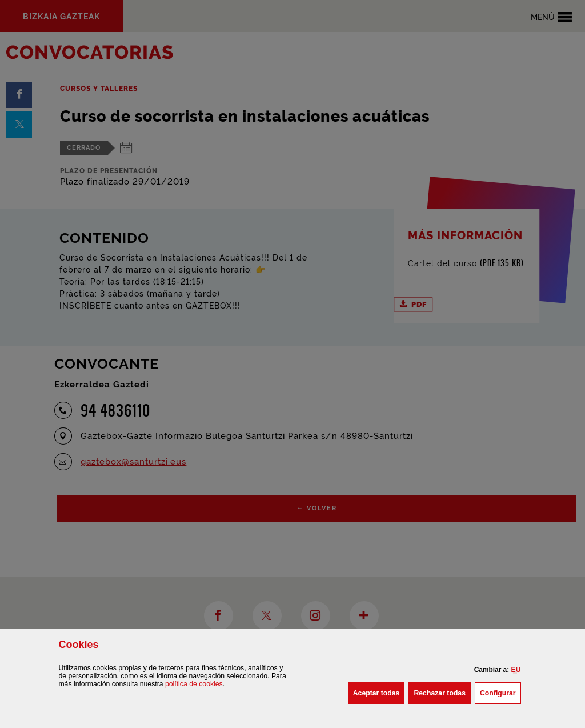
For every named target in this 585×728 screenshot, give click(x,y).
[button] (516, 670)
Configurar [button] (500, 692)
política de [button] (194, 684)
